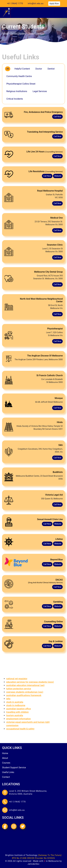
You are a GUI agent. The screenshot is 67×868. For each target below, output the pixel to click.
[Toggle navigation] (60, 13)
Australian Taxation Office (19, 708)
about (5, 758)
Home (5, 33)
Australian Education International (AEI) (25, 685)
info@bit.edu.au (36, 3)
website (58, 176)
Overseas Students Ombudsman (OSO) (25, 692)
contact (6, 777)
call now (57, 116)
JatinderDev (33, 864)
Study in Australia (15, 702)
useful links (8, 772)
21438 (23, 858)
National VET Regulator (17, 678)
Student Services (36, 33)
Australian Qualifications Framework (24, 695)
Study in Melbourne (16, 705)
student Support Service (14, 767)
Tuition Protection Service (19, 688)
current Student (18, 33)
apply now (54, 3)
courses (6, 762)
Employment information (18, 718)
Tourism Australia (15, 715)
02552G (51, 858)
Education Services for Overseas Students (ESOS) (30, 682)
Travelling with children (17, 712)
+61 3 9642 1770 (17, 801)
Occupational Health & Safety (20, 728)
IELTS (8, 698)
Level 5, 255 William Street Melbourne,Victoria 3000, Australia (28, 792)
